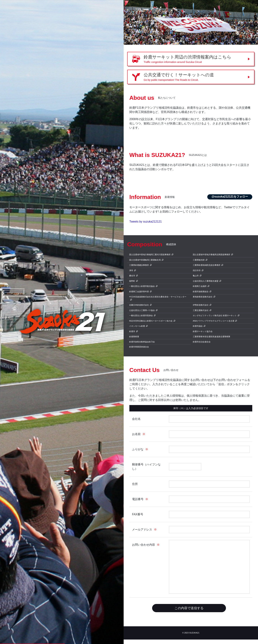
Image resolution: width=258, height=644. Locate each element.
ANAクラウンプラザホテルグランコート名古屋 (214, 321)
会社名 (136, 419)
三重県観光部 (199, 260)
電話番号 (138, 499)
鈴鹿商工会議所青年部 (139, 292)
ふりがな (138, 449)
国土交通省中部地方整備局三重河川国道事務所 (150, 255)
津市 (131, 270)
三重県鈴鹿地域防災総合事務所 (207, 265)
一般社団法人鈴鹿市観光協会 (142, 286)
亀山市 (196, 276)
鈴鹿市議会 (198, 326)
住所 (135, 484)
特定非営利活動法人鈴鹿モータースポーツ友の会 (151, 321)
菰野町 (132, 281)
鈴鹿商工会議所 (200, 286)
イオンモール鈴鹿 (137, 326)
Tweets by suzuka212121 (146, 222)
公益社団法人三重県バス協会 (142, 310)
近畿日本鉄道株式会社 (139, 305)
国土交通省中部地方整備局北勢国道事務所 (212, 255)
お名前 (136, 434)
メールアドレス (142, 530)
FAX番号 (138, 514)
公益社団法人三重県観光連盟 (206, 281)
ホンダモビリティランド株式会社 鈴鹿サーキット (215, 315)
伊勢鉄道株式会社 (201, 305)
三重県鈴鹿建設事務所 (139, 265)
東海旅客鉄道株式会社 (203, 297)
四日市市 (197, 270)
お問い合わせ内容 (144, 545)
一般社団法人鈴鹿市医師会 (141, 315)
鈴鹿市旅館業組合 (201, 292)
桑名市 (132, 276)
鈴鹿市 (132, 331)
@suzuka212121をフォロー (230, 197)
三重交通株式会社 (201, 310)
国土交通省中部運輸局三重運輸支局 (145, 260)
